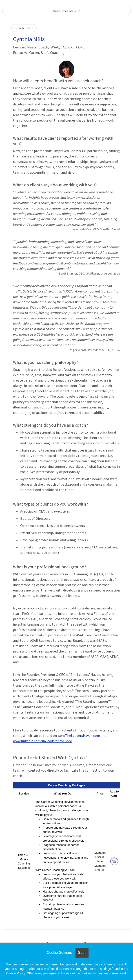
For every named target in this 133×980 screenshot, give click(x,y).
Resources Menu (65, 11)
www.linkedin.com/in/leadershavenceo (43, 741)
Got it (82, 953)
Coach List (23, 28)
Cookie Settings (59, 953)
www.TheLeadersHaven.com (79, 736)
